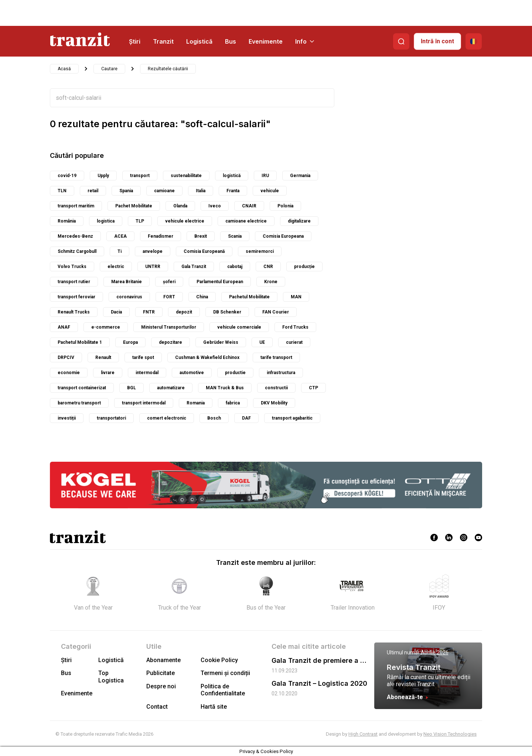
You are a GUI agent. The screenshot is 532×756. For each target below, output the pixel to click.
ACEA (120, 236)
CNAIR (249, 206)
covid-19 (67, 176)
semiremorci (260, 251)
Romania (196, 403)
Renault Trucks (74, 312)
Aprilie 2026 (435, 652)
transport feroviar (76, 297)
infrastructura (281, 373)
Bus (231, 41)
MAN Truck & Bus (225, 388)
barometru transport (79, 403)
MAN (296, 297)
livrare (108, 373)
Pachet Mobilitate (134, 206)
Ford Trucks (295, 327)
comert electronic (167, 418)
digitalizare (299, 221)
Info (305, 41)
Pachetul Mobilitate (249, 297)
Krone (271, 282)
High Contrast (363, 734)
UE (262, 342)
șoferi (169, 282)
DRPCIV (66, 357)
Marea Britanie (127, 282)
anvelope (153, 251)
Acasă (64, 69)
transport (140, 176)
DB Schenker (227, 312)
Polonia (285, 206)
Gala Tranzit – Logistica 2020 (319, 683)
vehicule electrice (185, 221)
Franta (233, 191)
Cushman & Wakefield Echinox (207, 357)
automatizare (171, 388)
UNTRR (153, 267)
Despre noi (161, 686)
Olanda (180, 206)
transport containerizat (82, 388)
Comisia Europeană (204, 251)
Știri (135, 41)
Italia (201, 191)
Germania (300, 176)
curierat (294, 342)
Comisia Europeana (283, 236)
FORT (169, 297)
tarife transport (276, 357)
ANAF (64, 327)
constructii (276, 388)
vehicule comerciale (239, 327)
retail (93, 191)
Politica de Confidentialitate (223, 690)
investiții (67, 418)
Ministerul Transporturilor (169, 327)
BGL (132, 388)
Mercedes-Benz (75, 236)
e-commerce (106, 327)
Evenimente (266, 41)
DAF (246, 418)
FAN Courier (276, 312)
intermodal (147, 373)
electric (116, 267)
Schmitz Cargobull (77, 251)
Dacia (116, 312)
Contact (157, 707)
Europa (130, 342)
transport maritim (76, 206)
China (202, 297)
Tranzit (163, 41)
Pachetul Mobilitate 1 (80, 342)
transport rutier (74, 282)
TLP (140, 221)
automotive (192, 373)
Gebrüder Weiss (221, 342)
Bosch (214, 418)
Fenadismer (161, 236)
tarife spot (143, 357)
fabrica (233, 403)
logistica (106, 221)
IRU (265, 176)
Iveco (215, 206)
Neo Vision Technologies (450, 734)
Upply (103, 176)
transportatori (111, 418)
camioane (164, 191)
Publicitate (161, 673)
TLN (62, 191)
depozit (184, 312)
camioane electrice (246, 221)
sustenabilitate (186, 176)
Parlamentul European (220, 282)
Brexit (201, 236)
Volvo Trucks (72, 267)
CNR (268, 267)
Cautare (109, 69)
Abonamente (163, 660)
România (67, 221)
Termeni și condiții (225, 673)
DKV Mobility (274, 403)
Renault (103, 357)
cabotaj (235, 267)
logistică (232, 176)
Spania (126, 191)
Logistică (199, 41)
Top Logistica (111, 677)
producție (304, 267)
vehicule (270, 191)
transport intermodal (144, 403)
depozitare (170, 342)
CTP (313, 388)
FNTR (149, 312)
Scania (235, 236)
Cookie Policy (219, 660)
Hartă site (214, 707)
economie (69, 373)
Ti (120, 251)
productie (235, 373)
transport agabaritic (292, 418)
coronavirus (129, 297)
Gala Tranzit (194, 267)
